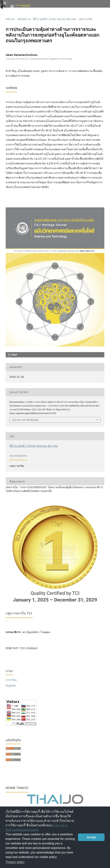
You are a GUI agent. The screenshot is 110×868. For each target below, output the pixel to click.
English (11, 685)
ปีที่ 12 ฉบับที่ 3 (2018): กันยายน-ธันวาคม (55, 19)
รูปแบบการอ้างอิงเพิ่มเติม (25, 420)
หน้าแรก (10, 19)
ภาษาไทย (11, 680)
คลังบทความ (24, 19)
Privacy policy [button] (15, 862)
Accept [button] (91, 837)
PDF (14, 355)
